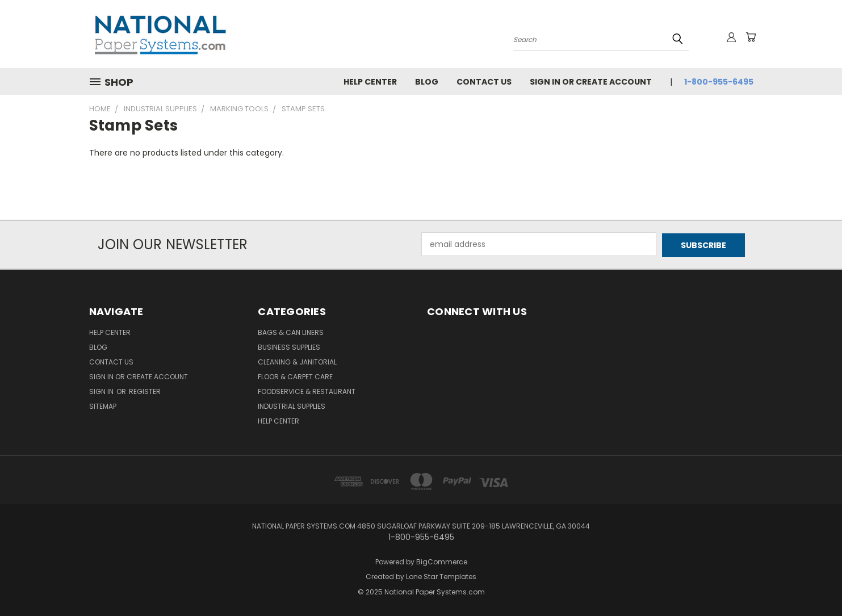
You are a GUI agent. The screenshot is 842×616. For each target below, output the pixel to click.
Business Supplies (289, 346)
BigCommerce (442, 561)
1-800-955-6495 (719, 82)
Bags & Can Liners (291, 331)
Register (145, 390)
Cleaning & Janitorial (297, 361)
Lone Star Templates (441, 576)
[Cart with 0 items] (751, 37)
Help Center (370, 82)
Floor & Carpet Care (295, 376)
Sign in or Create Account (591, 82)
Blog (427, 82)
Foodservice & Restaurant (307, 390)
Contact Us (484, 82)
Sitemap (103, 405)
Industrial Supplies (292, 405)
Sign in (102, 390)
